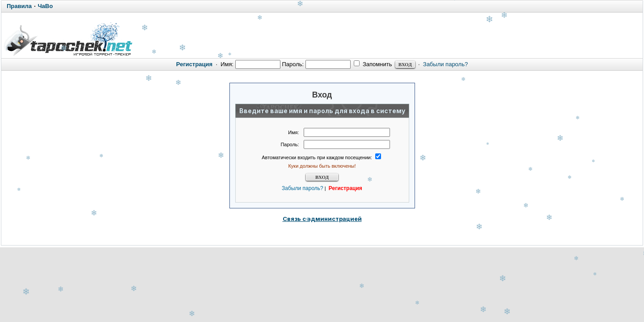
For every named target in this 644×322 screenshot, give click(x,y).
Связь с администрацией (322, 219)
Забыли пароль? (445, 64)
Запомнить (373, 64)
